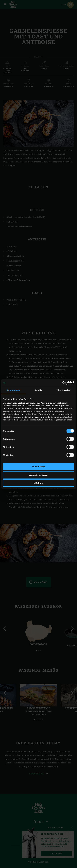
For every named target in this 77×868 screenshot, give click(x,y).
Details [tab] (39, 390)
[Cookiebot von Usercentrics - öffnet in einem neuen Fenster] (62, 383)
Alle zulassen (38, 467)
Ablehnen (38, 483)
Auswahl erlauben (38, 475)
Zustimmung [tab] (14, 390)
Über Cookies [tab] (63, 390)
